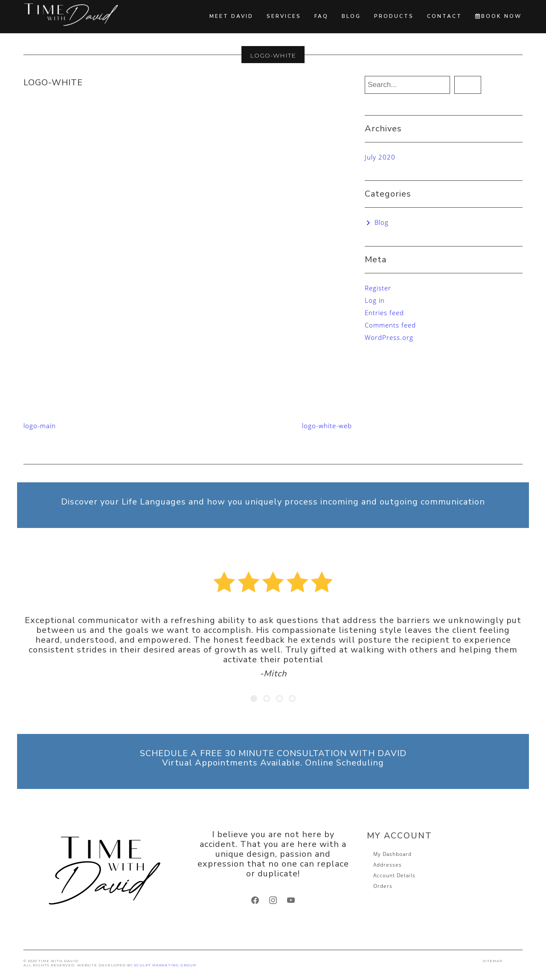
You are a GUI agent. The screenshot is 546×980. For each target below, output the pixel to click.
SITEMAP (493, 961)
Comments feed (390, 325)
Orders (383, 886)
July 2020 (380, 157)
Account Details (394, 875)
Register (378, 288)
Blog (351, 16)
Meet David (231, 16)
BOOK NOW (498, 16)
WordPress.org (389, 337)
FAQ (321, 16)
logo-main (40, 426)
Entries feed (384, 313)
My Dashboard (392, 854)
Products (394, 16)
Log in (375, 300)
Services (284, 16)
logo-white (53, 83)
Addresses (388, 865)
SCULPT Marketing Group (165, 965)
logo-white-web (327, 426)
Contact (444, 16)
